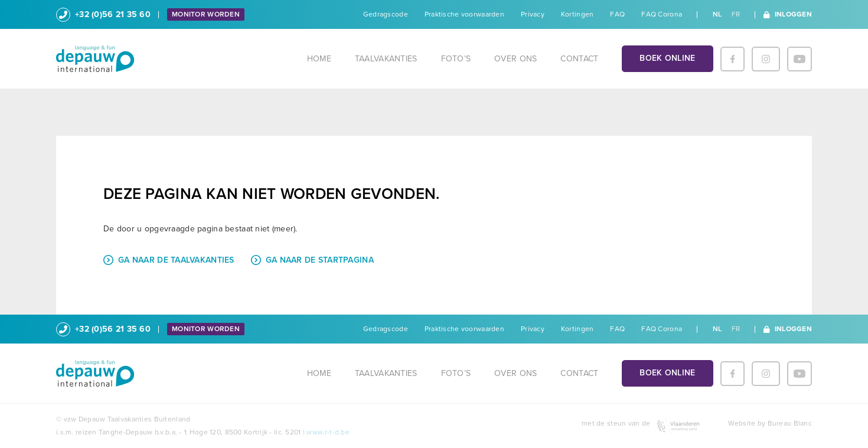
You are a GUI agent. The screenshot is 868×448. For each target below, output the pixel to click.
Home (319, 59)
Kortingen (577, 14)
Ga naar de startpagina (312, 260)
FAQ (617, 14)
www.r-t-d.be (328, 432)
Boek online (667, 58)
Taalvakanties (386, 59)
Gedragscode (386, 14)
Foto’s (456, 59)
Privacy (533, 14)
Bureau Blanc (790, 423)
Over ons (515, 59)
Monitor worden (206, 14)
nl (717, 14)
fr (736, 14)
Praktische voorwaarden (464, 14)
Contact (579, 59)
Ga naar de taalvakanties (169, 260)
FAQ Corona (662, 14)
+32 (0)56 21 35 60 (103, 15)
